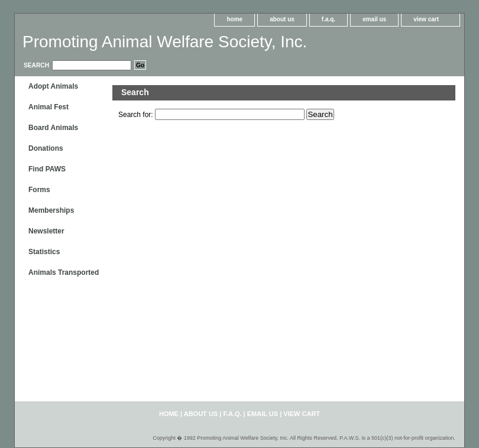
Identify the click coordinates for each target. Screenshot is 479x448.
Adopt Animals (53, 86)
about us (282, 19)
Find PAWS (47, 169)
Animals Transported (64, 272)
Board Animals (53, 128)
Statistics (44, 252)
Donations (46, 148)
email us (374, 19)
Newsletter (46, 231)
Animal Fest (48, 107)
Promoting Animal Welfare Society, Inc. (165, 42)
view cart (426, 19)
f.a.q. (328, 19)
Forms (39, 190)
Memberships (51, 210)
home (234, 19)
